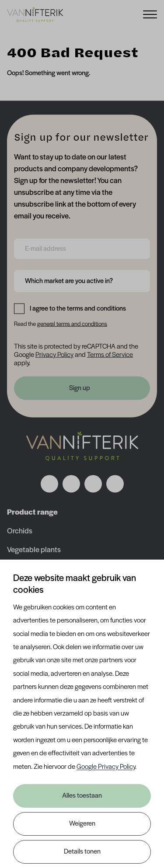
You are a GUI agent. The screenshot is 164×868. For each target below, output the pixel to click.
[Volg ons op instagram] (71, 484)
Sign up (80, 388)
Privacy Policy (54, 355)
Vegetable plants (34, 550)
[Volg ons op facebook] (49, 484)
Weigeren (82, 824)
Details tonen (82, 852)
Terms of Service (110, 355)
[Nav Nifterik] (82, 446)
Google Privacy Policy (106, 767)
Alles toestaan (82, 796)
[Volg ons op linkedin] (93, 484)
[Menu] (150, 14)
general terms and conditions (72, 324)
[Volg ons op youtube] (115, 484)
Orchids (20, 531)
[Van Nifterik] (35, 14)
